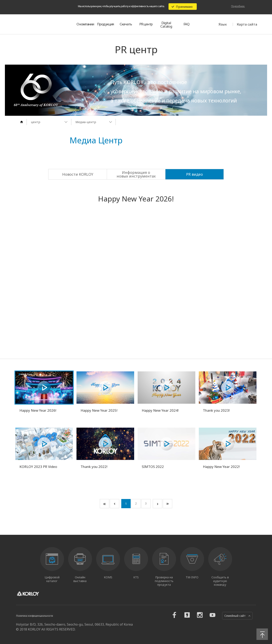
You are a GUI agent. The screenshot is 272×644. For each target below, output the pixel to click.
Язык (223, 24)
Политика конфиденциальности (38, 615)
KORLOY (35, 24)
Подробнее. (238, 6)
